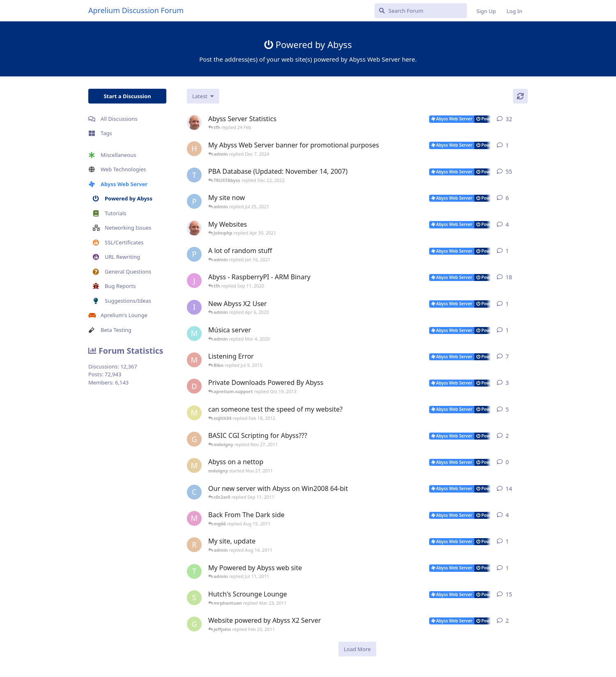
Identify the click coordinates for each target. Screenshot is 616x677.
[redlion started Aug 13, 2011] (194, 545)
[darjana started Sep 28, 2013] (194, 386)
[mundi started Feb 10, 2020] (194, 334)
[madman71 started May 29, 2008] (194, 360)
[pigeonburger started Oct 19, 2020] (194, 254)
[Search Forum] (421, 11)
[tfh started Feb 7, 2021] (194, 228)
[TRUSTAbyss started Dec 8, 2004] (194, 175)
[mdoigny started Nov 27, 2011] (194, 465)
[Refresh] (520, 96)
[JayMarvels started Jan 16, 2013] (194, 281)
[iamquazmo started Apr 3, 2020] (194, 307)
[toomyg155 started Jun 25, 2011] (194, 571)
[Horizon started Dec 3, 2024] (194, 149)
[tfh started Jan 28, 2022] (194, 122)
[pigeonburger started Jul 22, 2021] (194, 201)
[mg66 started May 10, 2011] (194, 518)
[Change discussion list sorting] (203, 96)
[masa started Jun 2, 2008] (194, 413)
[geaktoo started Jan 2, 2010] (194, 439)
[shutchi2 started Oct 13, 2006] (194, 598)
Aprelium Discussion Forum (136, 10)
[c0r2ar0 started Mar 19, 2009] (194, 492)
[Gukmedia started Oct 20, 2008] (194, 624)
